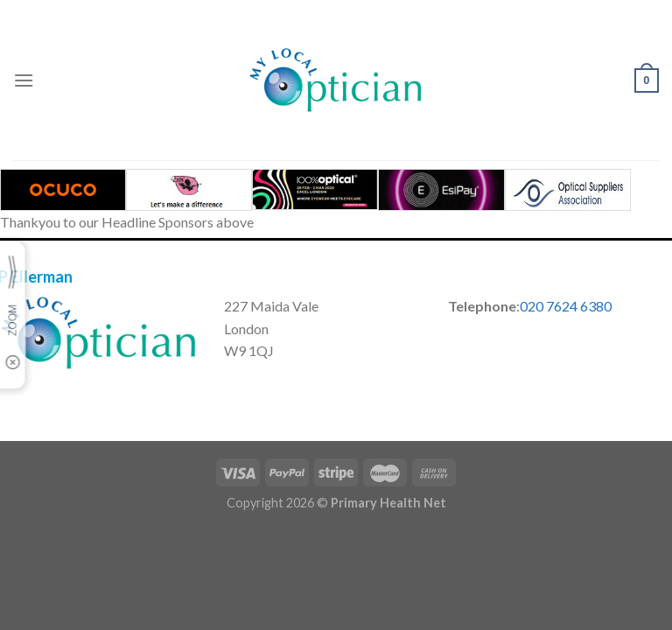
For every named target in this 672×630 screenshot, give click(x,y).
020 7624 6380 (566, 306)
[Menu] (24, 80)
